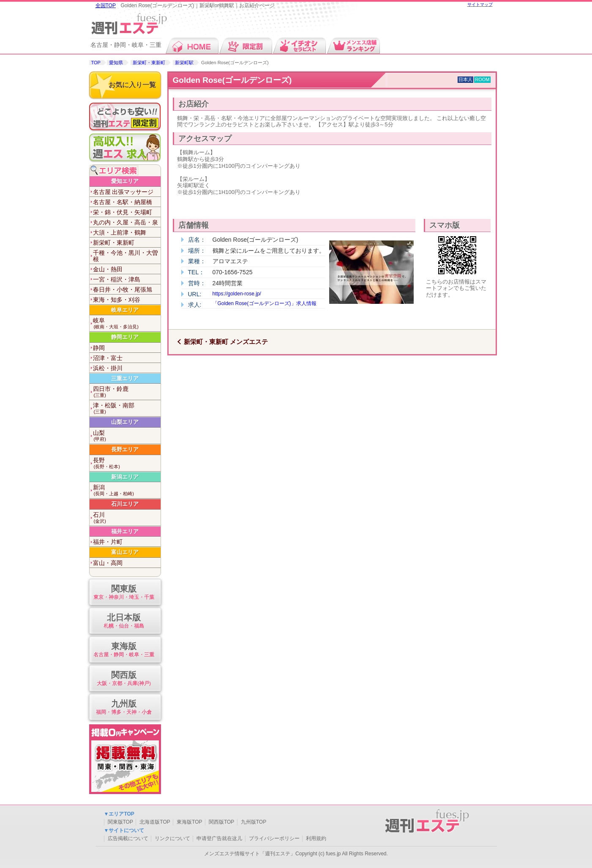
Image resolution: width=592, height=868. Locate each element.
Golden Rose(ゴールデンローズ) (232, 80)
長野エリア (125, 449)
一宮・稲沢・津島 (117, 279)
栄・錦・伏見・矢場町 (123, 212)
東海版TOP (189, 822)
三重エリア (125, 378)
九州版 (124, 708)
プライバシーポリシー (274, 838)
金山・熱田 (108, 269)
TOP (96, 63)
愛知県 (116, 63)
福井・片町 (108, 542)
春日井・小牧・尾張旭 (123, 289)
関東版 (124, 593)
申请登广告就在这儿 (219, 838)
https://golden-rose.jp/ (237, 294)
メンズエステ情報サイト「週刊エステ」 (250, 854)
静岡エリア (125, 337)
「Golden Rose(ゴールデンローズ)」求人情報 (265, 303)
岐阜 (127, 323)
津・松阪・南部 (127, 408)
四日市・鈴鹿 (127, 392)
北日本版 (124, 621)
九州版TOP (254, 822)
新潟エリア (125, 477)
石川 (127, 518)
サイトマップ (480, 4)
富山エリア (125, 552)
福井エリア (125, 531)
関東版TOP (120, 822)
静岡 (99, 348)
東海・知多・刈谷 (117, 300)
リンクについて (172, 838)
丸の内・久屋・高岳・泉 (125, 222)
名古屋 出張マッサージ (123, 192)
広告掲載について (128, 838)
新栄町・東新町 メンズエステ (226, 342)
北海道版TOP (155, 822)
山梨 (127, 436)
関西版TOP (221, 822)
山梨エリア (125, 422)
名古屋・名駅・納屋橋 (123, 202)
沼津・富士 (108, 358)
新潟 (127, 490)
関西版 (124, 679)
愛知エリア (125, 181)
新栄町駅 (184, 63)
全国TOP (106, 5)
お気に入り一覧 (132, 85)
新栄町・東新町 (149, 63)
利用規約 (316, 838)
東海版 (124, 650)
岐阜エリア (125, 310)
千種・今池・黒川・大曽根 (125, 256)
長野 (127, 463)
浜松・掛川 (108, 368)
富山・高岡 (108, 563)
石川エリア (125, 504)
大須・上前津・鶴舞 (120, 232)
